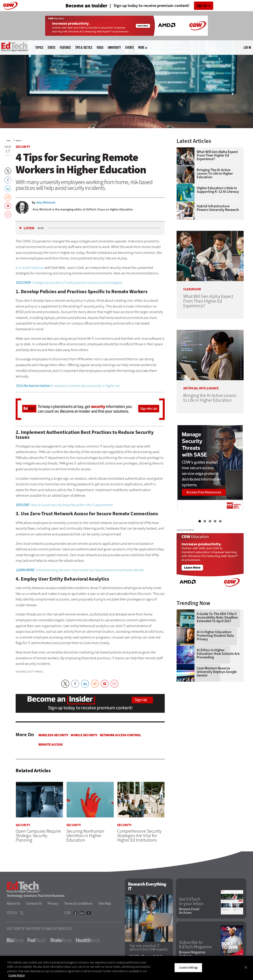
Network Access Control (120, 735)
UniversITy (114, 48)
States (51, 48)
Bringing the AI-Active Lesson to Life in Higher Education (215, 174)
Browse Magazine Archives (192, 954)
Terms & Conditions (78, 903)
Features (65, 48)
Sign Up (202, 6)
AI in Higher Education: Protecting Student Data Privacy (215, 636)
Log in (247, 47)
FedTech (37, 940)
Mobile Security (84, 735)
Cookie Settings (188, 968)
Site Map (105, 903)
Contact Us (34, 903)
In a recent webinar (30, 268)
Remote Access (51, 745)
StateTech (61, 940)
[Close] (246, 967)
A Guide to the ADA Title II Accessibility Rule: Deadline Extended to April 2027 (217, 617)
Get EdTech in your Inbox (191, 902)
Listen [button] (29, 228)
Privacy (53, 903)
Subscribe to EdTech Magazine (195, 945)
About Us (13, 903)
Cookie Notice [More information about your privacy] (16, 975)
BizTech (15, 940)
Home (8, 141)
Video (100, 48)
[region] (126, 968)
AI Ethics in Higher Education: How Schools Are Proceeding (218, 654)
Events (129, 48)
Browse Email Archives (189, 911)
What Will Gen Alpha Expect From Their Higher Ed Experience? (217, 155)
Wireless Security (53, 735)
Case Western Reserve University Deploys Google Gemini (217, 672)
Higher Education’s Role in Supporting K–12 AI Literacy (218, 190)
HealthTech (88, 940)
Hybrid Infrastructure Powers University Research (218, 208)
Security (19, 141)
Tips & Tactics (84, 48)
